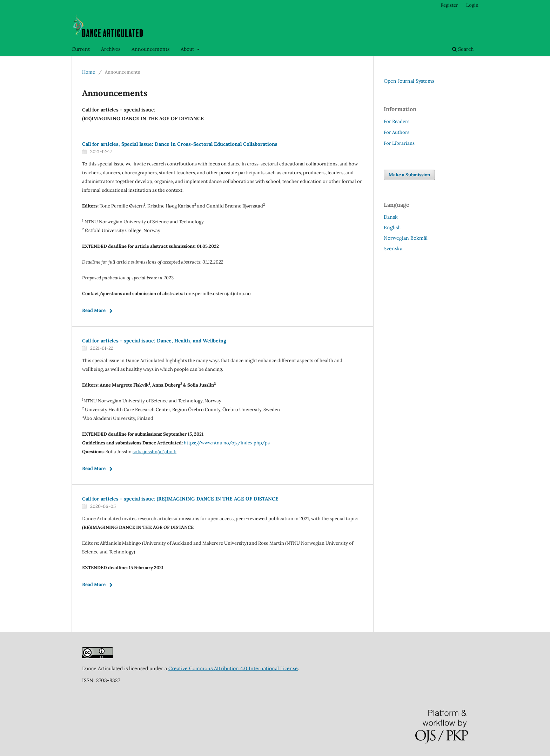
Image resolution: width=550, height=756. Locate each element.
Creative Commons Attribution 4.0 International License (233, 668)
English (392, 227)
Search (463, 49)
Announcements (150, 49)
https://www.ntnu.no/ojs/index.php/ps (227, 443)
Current (81, 49)
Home (89, 72)
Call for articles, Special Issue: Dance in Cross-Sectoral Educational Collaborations (180, 144)
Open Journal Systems (409, 81)
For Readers (397, 121)
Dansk (391, 217)
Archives (111, 49)
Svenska (393, 248)
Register (449, 5)
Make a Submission (409, 175)
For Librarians (399, 143)
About (188, 49)
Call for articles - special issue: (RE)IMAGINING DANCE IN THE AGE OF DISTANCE (180, 499)
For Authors (397, 132)
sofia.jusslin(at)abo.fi (155, 452)
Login (472, 5)
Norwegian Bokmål (406, 238)
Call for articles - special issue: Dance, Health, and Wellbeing (154, 341)
